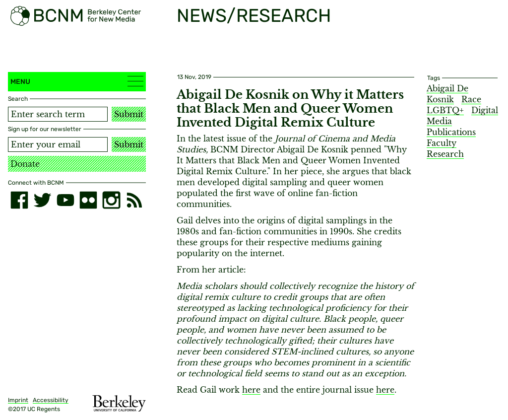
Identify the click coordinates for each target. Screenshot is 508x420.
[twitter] (42, 200)
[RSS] (134, 200)
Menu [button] (77, 81)
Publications (451, 132)
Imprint (18, 400)
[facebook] (19, 200)
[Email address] (58, 144)
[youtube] (65, 200)
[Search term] (58, 114)
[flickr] (88, 200)
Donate (25, 164)
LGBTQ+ (445, 110)
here (251, 390)
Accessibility (51, 400)
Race (471, 99)
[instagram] (111, 200)
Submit (129, 114)
